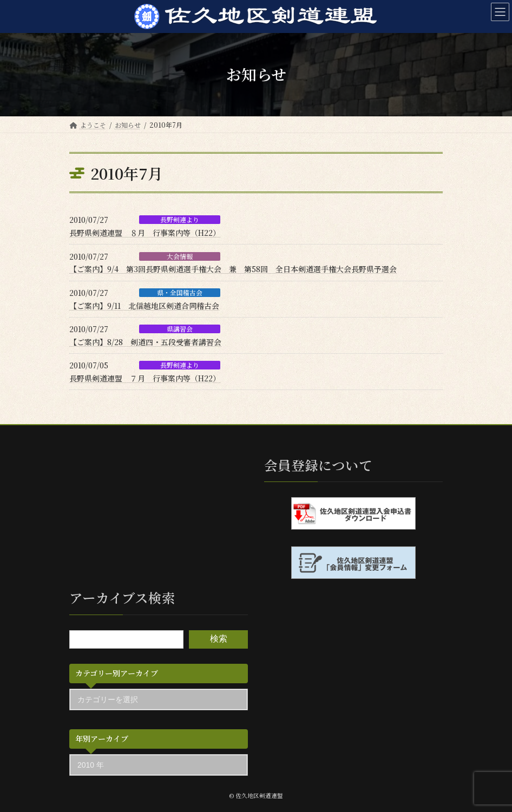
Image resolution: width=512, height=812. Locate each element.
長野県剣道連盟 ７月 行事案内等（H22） (145, 378)
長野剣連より (180, 220)
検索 (219, 639)
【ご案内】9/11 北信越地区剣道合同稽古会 (144, 306)
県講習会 (180, 329)
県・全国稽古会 (180, 293)
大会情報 (180, 256)
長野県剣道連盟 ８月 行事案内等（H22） (145, 233)
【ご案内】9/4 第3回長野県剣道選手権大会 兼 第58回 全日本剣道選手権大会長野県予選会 (233, 269)
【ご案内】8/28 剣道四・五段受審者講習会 (145, 342)
